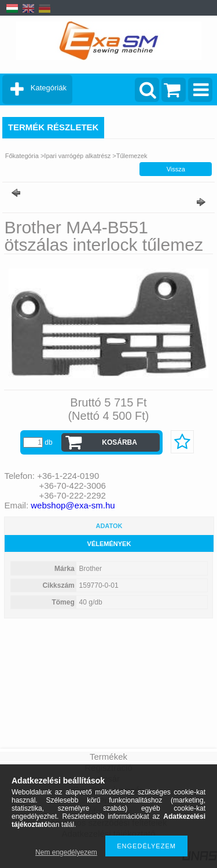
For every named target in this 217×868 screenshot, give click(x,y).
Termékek (108, 757)
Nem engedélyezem (66, 852)
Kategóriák (49, 88)
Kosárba (119, 442)
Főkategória (22, 156)
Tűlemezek (132, 156)
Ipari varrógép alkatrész (77, 156)
